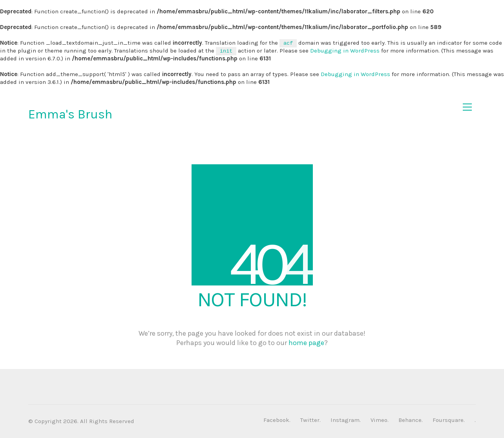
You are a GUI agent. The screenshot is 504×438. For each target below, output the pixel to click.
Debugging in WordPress (345, 51)
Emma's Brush (70, 114)
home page (306, 343)
